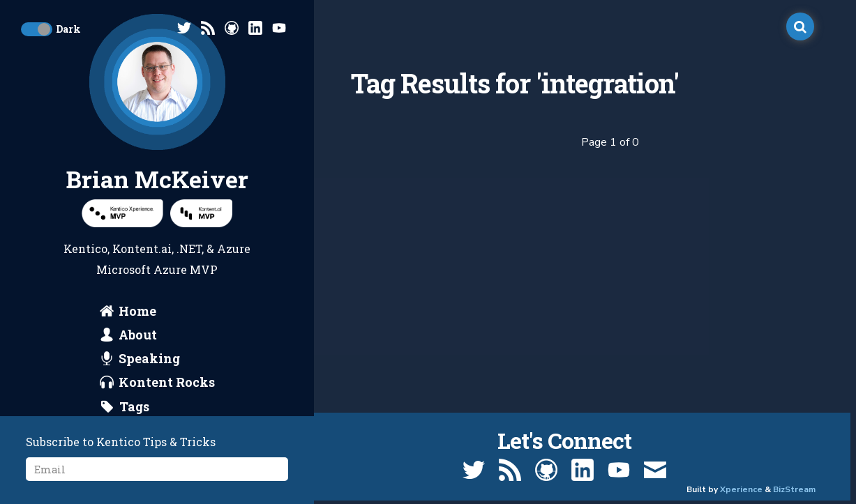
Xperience (741, 489)
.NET (189, 249)
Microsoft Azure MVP (157, 269)
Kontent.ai (142, 249)
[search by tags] (125, 406)
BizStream (794, 489)
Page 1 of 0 (610, 142)
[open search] (800, 26)
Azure (234, 249)
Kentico (85, 249)
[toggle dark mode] (37, 29)
